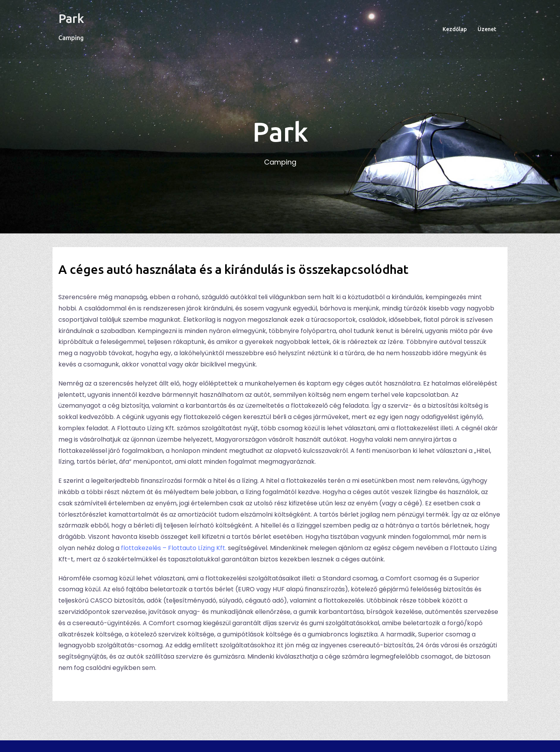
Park (71, 18)
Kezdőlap (455, 29)
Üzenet (487, 29)
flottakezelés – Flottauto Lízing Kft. (174, 548)
